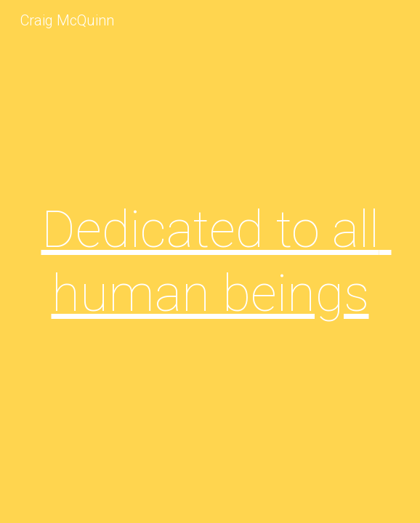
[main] (210, 262)
